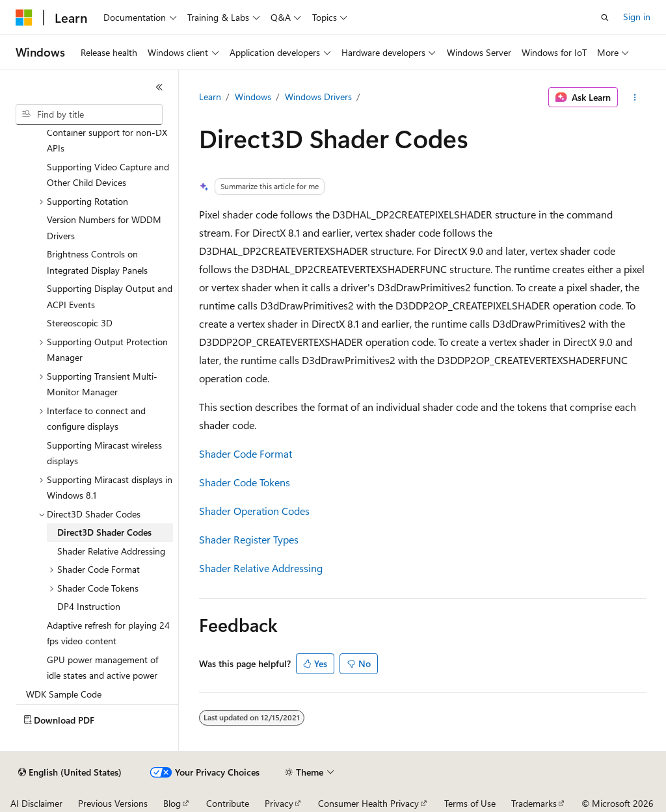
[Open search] (605, 18)
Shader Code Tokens (245, 482)
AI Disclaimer (36, 803)
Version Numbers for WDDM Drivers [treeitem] (104, 228)
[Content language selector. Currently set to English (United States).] (70, 772)
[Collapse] (159, 87)
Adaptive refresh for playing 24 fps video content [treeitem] (108, 633)
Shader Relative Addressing (261, 568)
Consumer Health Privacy (368, 803)
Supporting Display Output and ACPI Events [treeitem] (110, 296)
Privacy (279, 803)
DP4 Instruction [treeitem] (89, 606)
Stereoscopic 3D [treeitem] (80, 323)
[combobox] (89, 114)
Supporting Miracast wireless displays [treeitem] (104, 453)
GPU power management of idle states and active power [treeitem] (102, 668)
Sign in (637, 17)
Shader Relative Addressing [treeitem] (111, 551)
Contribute (228, 803)
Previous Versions (113, 803)
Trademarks (534, 803)
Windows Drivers (318, 97)
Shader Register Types (249, 539)
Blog (172, 803)
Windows (253, 97)
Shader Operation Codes (254, 511)
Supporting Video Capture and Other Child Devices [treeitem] (108, 175)
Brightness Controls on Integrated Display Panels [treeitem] (97, 262)
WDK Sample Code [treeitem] (64, 694)
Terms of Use (470, 803)
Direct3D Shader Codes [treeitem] (104, 532)
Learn (210, 97)
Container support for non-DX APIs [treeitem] (107, 140)
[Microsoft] (24, 18)
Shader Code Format (246, 453)
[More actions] (634, 98)
